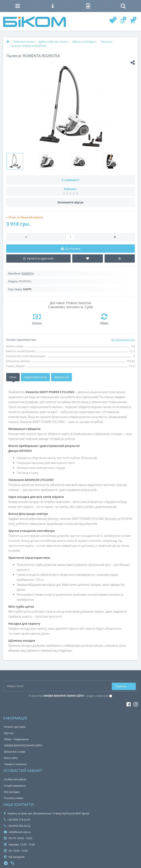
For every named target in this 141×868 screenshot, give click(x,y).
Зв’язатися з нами (15, 752)
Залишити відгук (70, 202)
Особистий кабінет (15, 779)
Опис (13, 377)
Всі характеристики (123, 340)
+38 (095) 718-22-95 (17, 820)
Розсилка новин (14, 798)
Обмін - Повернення (16, 739)
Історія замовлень (15, 786)
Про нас (9, 733)
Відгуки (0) (61, 377)
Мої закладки (12, 792)
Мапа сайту (11, 758)
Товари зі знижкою (15, 764)
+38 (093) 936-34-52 (17, 826)
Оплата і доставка (15, 727)
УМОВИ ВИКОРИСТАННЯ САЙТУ (23, 745)
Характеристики (35, 377)
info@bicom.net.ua (17, 832)
